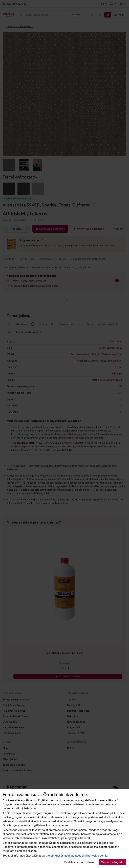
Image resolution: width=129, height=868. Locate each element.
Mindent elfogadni (112, 862)
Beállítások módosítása (79, 862)
